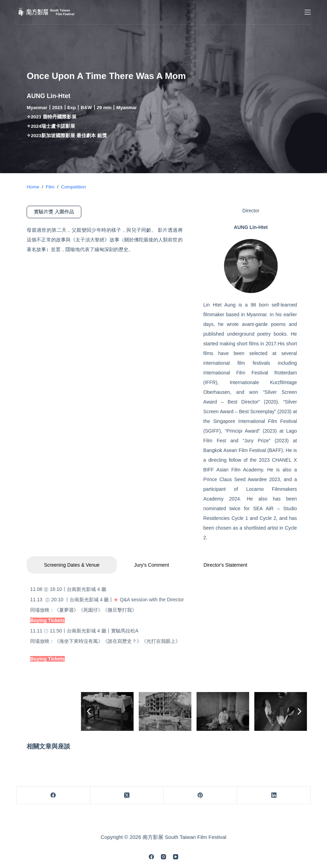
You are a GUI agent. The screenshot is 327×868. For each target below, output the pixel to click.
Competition (73, 187)
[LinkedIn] (274, 795)
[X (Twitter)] (127, 795)
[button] (89, 711)
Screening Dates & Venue (72, 565)
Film (50, 187)
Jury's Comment (152, 565)
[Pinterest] (200, 795)
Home (33, 187)
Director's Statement (225, 565)
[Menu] (308, 12)
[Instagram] (163, 857)
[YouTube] (176, 857)
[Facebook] (53, 795)
